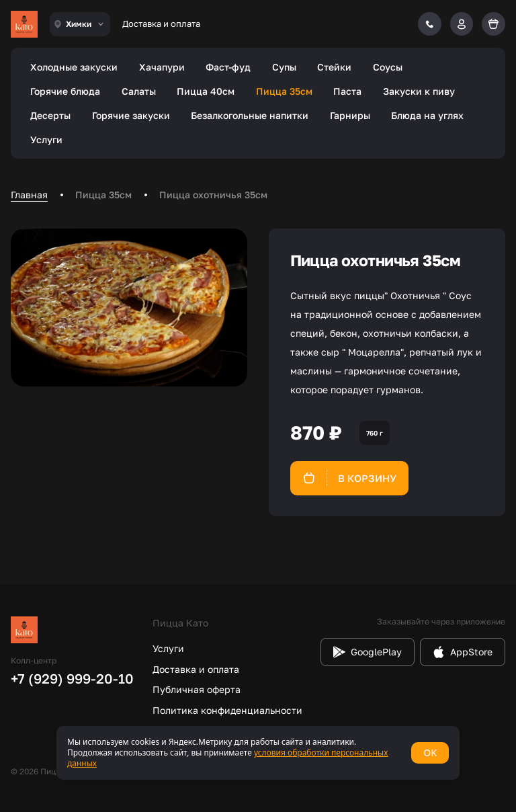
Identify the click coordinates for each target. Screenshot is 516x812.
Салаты (139, 91)
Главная (29, 195)
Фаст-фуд (228, 67)
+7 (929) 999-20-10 (72, 678)
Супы (284, 67)
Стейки (334, 67)
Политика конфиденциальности (227, 710)
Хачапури (162, 67)
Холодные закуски (74, 67)
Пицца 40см (206, 91)
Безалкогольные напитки (250, 115)
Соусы (388, 67)
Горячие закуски (131, 115)
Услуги (46, 139)
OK (430, 753)
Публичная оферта (197, 689)
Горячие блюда (65, 91)
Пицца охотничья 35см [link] (213, 195)
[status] (258, 753)
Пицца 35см (284, 91)
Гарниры (350, 115)
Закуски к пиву (419, 91)
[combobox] (80, 24)
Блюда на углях (427, 115)
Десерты (50, 115)
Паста (347, 91)
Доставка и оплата (161, 24)
